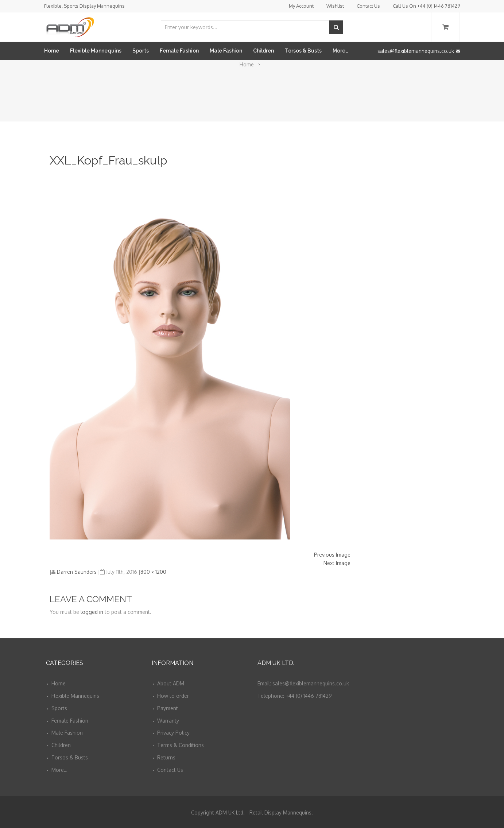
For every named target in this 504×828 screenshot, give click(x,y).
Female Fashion (179, 51)
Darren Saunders (77, 572)
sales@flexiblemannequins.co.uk (419, 51)
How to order (173, 696)
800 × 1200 (153, 572)
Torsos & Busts (303, 51)
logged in (92, 612)
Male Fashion (226, 51)
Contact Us (368, 6)
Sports (141, 51)
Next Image (337, 563)
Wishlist (335, 6)
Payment (168, 708)
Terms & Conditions (181, 745)
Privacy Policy (173, 733)
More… (340, 51)
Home (52, 51)
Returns (166, 757)
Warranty (168, 721)
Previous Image (332, 555)
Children (263, 51)
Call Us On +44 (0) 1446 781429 (426, 6)
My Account (301, 6)
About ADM (171, 683)
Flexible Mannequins (96, 51)
